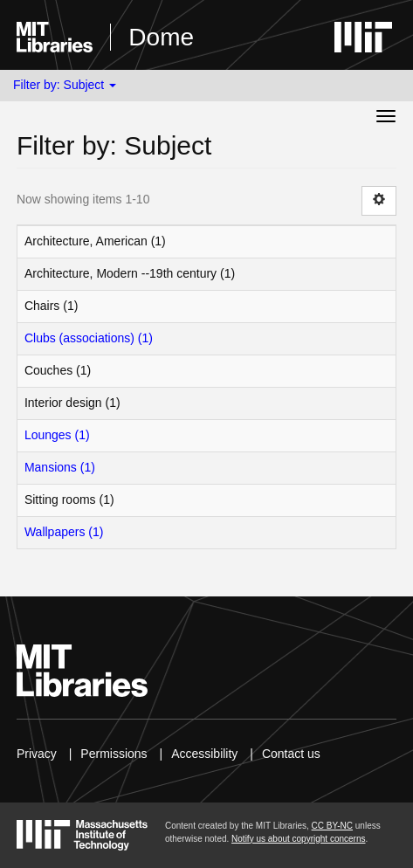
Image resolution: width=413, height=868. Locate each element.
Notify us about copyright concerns (298, 839)
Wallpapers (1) (64, 532)
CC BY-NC (332, 826)
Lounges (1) (57, 435)
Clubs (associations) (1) (89, 338)
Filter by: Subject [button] (65, 85)
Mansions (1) (60, 467)
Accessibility (204, 754)
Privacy (37, 754)
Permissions (114, 754)
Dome (161, 37)
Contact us (291, 754)
